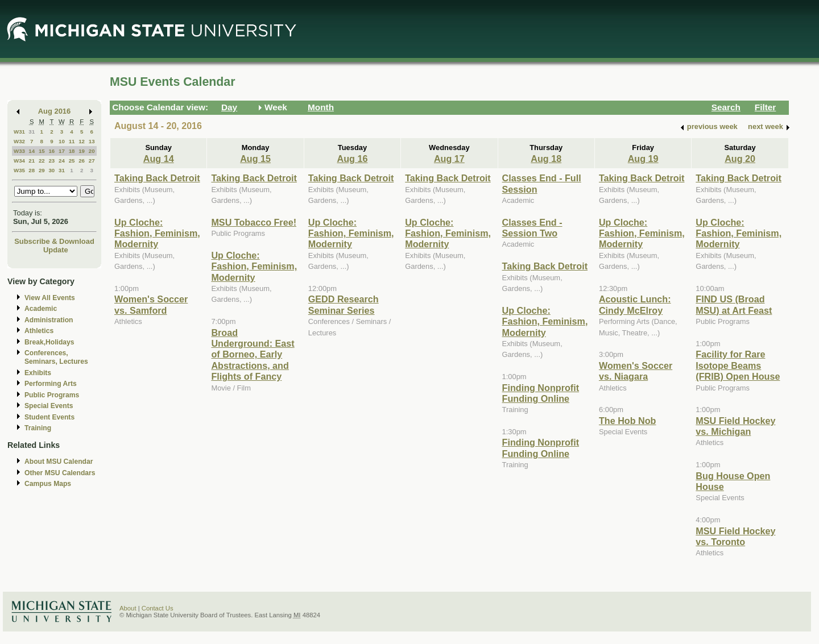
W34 (19, 161)
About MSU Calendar (59, 462)
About (128, 608)
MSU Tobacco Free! (254, 222)
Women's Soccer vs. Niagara (636, 371)
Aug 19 (643, 159)
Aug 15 (255, 159)
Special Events (49, 406)
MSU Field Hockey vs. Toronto (735, 536)
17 (62, 151)
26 (82, 161)
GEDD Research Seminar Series (344, 304)
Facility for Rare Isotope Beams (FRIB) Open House (738, 365)
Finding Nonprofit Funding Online (541, 393)
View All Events (50, 298)
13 (92, 141)
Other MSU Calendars (60, 473)
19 (82, 151)
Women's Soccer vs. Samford (151, 304)
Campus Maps (48, 484)
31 (32, 132)
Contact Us (158, 608)
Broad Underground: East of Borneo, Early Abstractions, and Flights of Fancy (253, 355)
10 (62, 141)
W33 (19, 151)
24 (62, 161)
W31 (19, 132)
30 (51, 170)
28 (32, 170)
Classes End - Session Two (532, 228)
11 (72, 141)
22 (42, 161)
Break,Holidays (49, 342)
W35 (19, 170)
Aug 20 (740, 159)
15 (42, 151)
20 (92, 151)
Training (38, 428)
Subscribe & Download (54, 241)
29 (42, 170)
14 (32, 151)
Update (56, 250)
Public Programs (52, 395)
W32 (19, 141)
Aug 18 (546, 159)
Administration (49, 320)
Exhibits (38, 373)
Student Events (49, 417)
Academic (41, 309)
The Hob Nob (628, 421)
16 (51, 151)
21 (32, 161)
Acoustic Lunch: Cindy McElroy (635, 304)
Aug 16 (353, 159)
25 (72, 161)
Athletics (39, 331)
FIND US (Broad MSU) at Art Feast (734, 304)
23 (51, 161)
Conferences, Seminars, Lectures (56, 357)
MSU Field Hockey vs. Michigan (735, 426)
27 (92, 161)
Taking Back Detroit (157, 178)
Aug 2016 (54, 111)
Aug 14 (159, 159)
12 (82, 141)
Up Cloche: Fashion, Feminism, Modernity (157, 233)
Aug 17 (449, 159)
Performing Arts (51, 384)
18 (72, 151)
